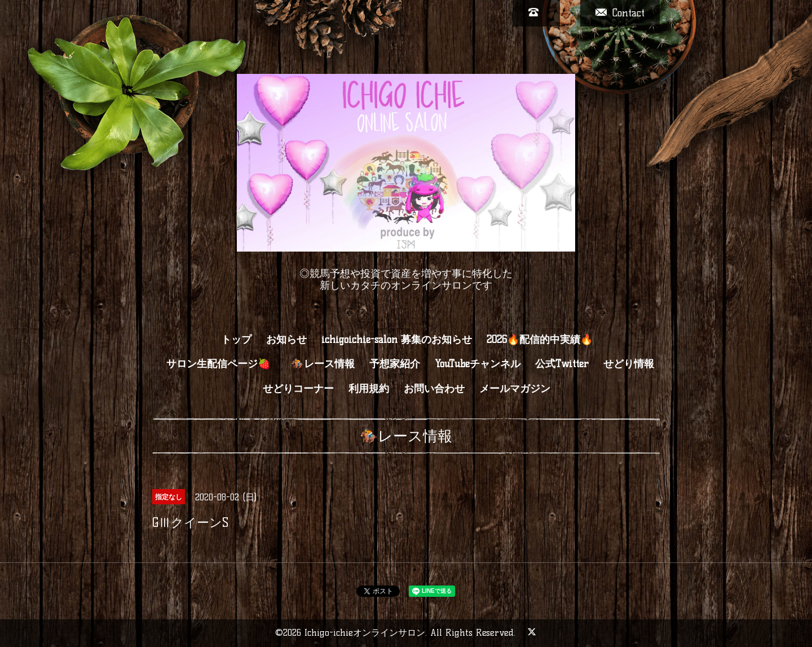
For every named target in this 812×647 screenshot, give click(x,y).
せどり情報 (629, 364)
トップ (236, 340)
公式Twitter (562, 364)
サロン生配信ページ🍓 (224, 364)
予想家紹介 (395, 364)
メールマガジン (515, 389)
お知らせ (286, 340)
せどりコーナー (298, 389)
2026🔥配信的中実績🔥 (540, 340)
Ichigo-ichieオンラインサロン (365, 633)
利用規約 (369, 389)
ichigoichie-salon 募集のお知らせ (397, 340)
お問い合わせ (434, 389)
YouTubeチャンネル (478, 364)
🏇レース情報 (323, 364)
